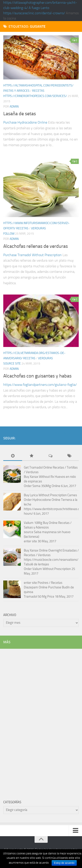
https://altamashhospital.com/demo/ (37, 433)
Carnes (72, 495)
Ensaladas (70, 550)
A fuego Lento (39, 8)
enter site (30, 541)
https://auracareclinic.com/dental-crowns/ (34, 13)
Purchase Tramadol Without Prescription (32, 255)
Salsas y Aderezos (36, 527)
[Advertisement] (36, 721)
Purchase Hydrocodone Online (25, 122)
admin (14, 107)
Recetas (38, 91)
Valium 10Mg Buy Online (41, 523)
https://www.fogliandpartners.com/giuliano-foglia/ (40, 385)
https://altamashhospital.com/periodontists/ (38, 85)
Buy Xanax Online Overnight (43, 550)
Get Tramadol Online (38, 467)
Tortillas (72, 467)
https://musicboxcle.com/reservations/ (51, 560)
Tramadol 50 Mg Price (39, 597)
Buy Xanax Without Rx (39, 477)
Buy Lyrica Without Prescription (45, 495)
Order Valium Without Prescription (47, 569)
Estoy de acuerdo (64, 863)
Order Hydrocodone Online (42, 500)
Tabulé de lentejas (36, 564)
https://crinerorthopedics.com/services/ (35, 96)
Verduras (38, 228)
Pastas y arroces (16, 91)
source (29, 532)
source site (12, 364)
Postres (43, 583)
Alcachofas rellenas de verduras (36, 246)
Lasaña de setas (20, 114)
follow (9, 234)
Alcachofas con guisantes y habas (37, 376)
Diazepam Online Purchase (43, 587)
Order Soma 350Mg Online (42, 486)
